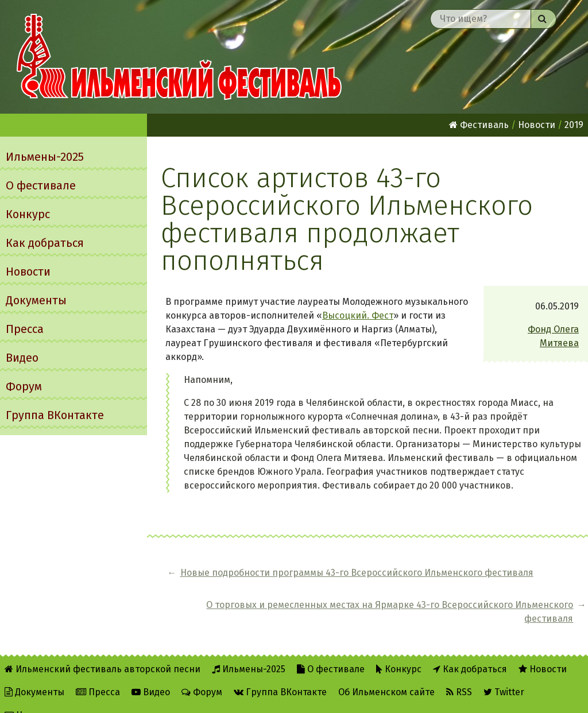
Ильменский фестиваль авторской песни (179, 57)
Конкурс (28, 214)
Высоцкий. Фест (358, 315)
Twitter (504, 674)
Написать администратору (70, 697)
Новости (28, 272)
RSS (459, 674)
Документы (36, 300)
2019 (574, 125)
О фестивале (41, 185)
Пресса (25, 329)
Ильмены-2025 (45, 157)
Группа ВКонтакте (55, 415)
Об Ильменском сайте (386, 674)
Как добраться (45, 243)
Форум (24, 386)
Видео (22, 358)
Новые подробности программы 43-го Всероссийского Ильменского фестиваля (264, 586)
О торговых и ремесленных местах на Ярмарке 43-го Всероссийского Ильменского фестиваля (490, 586)
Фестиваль (479, 125)
